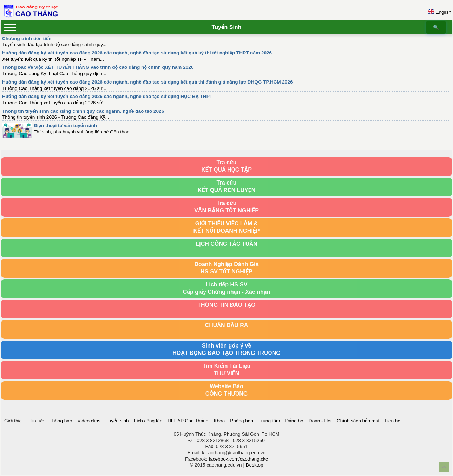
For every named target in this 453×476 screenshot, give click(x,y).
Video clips (89, 421)
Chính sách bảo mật (358, 421)
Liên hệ (392, 421)
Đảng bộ (294, 421)
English (443, 12)
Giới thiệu (14, 421)
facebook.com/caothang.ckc (238, 459)
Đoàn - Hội (320, 421)
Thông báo (61, 421)
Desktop (255, 465)
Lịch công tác (148, 421)
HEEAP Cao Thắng (188, 421)
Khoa (219, 421)
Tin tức (37, 421)
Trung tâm (269, 421)
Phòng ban (242, 421)
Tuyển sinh (117, 421)
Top (444, 467)
